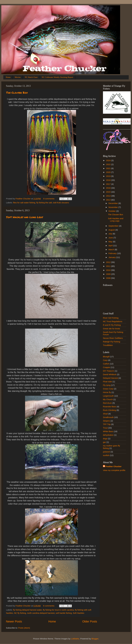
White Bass (108, 431)
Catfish (106, 364)
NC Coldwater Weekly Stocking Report (57, 77)
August (112, 230)
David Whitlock (110, 374)
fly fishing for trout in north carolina (58, 610)
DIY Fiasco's (109, 371)
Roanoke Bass (110, 407)
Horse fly (107, 392)
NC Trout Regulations (113, 321)
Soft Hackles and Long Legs (24, 217)
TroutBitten (108, 345)
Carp (105, 360)
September (114, 226)
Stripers (106, 421)
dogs (105, 439)
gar (104, 442)
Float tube (107, 382)
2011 (109, 266)
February (113, 253)
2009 (109, 274)
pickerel (106, 452)
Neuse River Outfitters (113, 338)
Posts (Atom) (24, 628)
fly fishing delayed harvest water (28, 610)
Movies (18, 77)
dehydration (108, 435)
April (111, 246)
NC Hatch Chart (31, 77)
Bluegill (106, 357)
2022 (109, 164)
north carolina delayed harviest (41, 613)
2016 (109, 188)
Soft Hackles (79, 613)
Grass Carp (108, 389)
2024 (109, 160)
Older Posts (90, 622)
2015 (109, 192)
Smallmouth (108, 417)
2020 (109, 172)
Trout (105, 428)
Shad (105, 414)
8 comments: (49, 199)
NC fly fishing (20, 613)
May (111, 242)
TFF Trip (107, 424)
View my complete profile (114, 470)
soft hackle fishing (64, 613)
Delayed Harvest (110, 378)
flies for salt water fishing (24, 203)
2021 (109, 168)
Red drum (107, 403)
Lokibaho (75, 639)
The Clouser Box (17, 93)
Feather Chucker (114, 466)
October (112, 211)
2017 (109, 184)
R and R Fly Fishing (112, 325)
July (111, 234)
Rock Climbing (109, 410)
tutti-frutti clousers (61, 203)
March (112, 249)
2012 (109, 262)
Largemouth (108, 396)
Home (8, 77)
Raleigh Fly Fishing (112, 342)
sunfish (106, 455)
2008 (109, 278)
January (112, 257)
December (113, 203)
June (111, 238)
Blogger (95, 639)
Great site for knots (111, 329)
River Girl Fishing (111, 318)
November (113, 207)
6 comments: (49, 606)
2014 (109, 196)
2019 (109, 176)
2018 (109, 180)
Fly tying (107, 385)
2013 (109, 200)
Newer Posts (14, 622)
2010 (109, 270)
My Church (108, 399)
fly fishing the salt (44, 203)
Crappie (107, 367)
